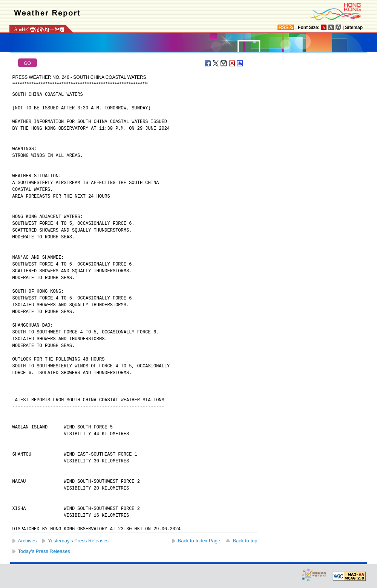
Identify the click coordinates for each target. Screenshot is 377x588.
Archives (28, 541)
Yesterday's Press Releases (78, 541)
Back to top (245, 541)
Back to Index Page (199, 541)
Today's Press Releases (44, 551)
